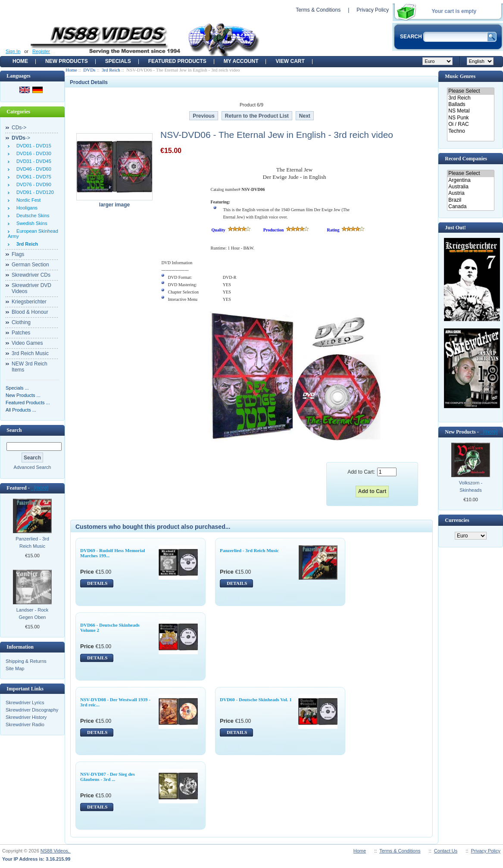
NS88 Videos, (56, 851)
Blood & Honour (30, 312)
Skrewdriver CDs (31, 275)
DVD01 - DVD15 (33, 146)
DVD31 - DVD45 (33, 161)
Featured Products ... (28, 403)
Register (41, 51)
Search (14, 430)
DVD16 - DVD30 (33, 153)
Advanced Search (33, 467)
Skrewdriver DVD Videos (31, 288)
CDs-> (19, 128)
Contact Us (446, 851)
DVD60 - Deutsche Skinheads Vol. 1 (256, 699)
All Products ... (21, 410)
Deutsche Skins (32, 215)
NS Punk (470, 118)
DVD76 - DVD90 (33, 184)
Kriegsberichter (29, 302)
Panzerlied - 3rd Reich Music (32, 542)
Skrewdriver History (26, 717)
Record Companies (466, 159)
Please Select (470, 91)
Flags (18, 254)
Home (20, 61)
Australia (470, 187)
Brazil (470, 200)
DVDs (89, 70)
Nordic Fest (27, 200)
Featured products (177, 61)
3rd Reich (111, 70)
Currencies (457, 520)
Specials (118, 61)
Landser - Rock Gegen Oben (33, 614)
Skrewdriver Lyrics (25, 703)
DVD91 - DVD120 (34, 192)
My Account (241, 61)
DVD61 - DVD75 (33, 177)
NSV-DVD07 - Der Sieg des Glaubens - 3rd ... (108, 777)
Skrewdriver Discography (32, 710)
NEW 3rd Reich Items (30, 367)
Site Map (15, 668)
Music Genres (460, 76)
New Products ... (23, 395)
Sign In (13, 51)
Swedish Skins (31, 223)
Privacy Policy (373, 10)
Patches (21, 333)
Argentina (470, 180)
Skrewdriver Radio (25, 724)
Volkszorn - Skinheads (471, 486)
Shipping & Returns (26, 661)
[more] (40, 488)
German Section (30, 265)
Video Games (27, 343)
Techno (470, 131)
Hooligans (26, 208)
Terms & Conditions (318, 10)
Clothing (21, 322)
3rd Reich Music (30, 353)
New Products (67, 61)
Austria (470, 193)
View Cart (290, 61)
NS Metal (470, 111)
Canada (470, 207)
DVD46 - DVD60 (33, 169)
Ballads (470, 105)
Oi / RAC (470, 124)
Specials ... (17, 388)
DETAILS (97, 583)
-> (21, 138)
